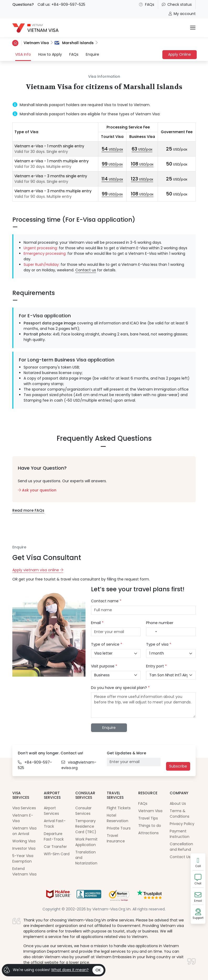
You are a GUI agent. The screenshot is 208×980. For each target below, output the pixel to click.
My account (182, 14)
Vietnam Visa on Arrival (24, 831)
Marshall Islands (74, 43)
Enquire (92, 54)
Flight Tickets (119, 808)
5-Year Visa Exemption (23, 859)
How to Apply (50, 54)
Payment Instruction (180, 834)
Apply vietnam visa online (38, 570)
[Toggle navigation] (193, 28)
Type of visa (159, 644)
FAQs (147, 4)
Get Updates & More (126, 753)
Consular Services (83, 811)
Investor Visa (24, 848)
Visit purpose (104, 666)
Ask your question (37, 490)
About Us (178, 803)
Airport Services (51, 811)
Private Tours (119, 828)
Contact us (86, 270)
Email (97, 623)
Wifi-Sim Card (57, 854)
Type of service (107, 644)
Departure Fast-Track (54, 836)
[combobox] (153, 632)
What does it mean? (70, 970)
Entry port (156, 666)
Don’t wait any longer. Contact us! (50, 753)
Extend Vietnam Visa (24, 871)
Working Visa (24, 841)
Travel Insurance (116, 838)
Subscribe (178, 766)
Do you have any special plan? (120, 688)
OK (98, 970)
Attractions (148, 833)
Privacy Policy (182, 824)
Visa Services (24, 808)
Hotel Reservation (118, 818)
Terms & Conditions (180, 814)
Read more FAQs (28, 510)
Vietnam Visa (36, 43)
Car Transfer (55, 847)
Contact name (106, 601)
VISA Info (23, 54)
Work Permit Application (86, 842)
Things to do (150, 826)
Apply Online (180, 54)
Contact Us (180, 857)
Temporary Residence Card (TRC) (86, 826)
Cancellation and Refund (181, 847)
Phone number (160, 623)
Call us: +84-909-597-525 (61, 4)
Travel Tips (148, 818)
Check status (177, 4)
